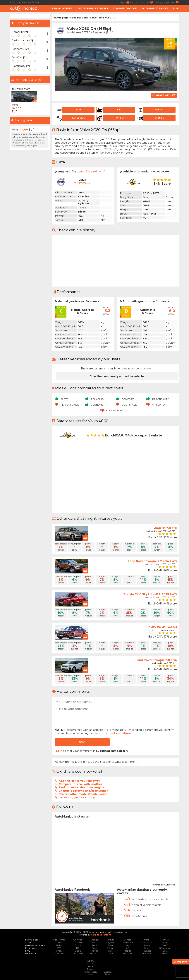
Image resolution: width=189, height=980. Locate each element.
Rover (165, 942)
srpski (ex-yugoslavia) (167, 2)
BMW (59, 945)
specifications (79, 18)
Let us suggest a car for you (79, 797)
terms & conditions (35, 945)
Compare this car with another (80, 784)
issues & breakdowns (90, 172)
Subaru (90, 961)
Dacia (78, 951)
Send (82, 742)
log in (59, 751)
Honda (94, 951)
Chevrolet (59, 954)
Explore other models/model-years (83, 794)
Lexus (128, 945)
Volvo (93, 18)
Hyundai (95, 954)
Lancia (128, 940)
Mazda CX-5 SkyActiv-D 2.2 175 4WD (150, 594)
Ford (94, 945)
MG (127, 948)
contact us (33, 2)
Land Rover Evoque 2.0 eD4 (156, 660)
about (12, 2)
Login (125, 2)
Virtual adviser (62, 8)
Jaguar (110, 942)
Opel (146, 948)
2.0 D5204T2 (82, 183)
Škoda (108, 975)
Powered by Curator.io (163, 884)
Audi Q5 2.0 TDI (165, 528)
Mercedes (128, 954)
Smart (165, 954)
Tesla (90, 966)
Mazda (127, 951)
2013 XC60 (105, 18)
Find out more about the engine (81, 787)
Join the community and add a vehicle (117, 376)
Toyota (90, 969)
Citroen (78, 942)
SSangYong (165, 948)
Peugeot (146, 951)
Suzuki (90, 963)
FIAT (94, 942)
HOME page (61, 18)
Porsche (146, 954)
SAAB (165, 945)
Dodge (94, 940)
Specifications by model (93, 8)
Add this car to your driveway (79, 781)
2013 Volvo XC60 (21, 89)
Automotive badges (155, 8)
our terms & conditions (115, 733)
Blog (176, 8)
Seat (165, 951)
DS (78, 948)
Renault (165, 940)
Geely (94, 948)
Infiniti (110, 940)
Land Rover (128, 942)
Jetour (110, 948)
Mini (146, 940)
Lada (110, 954)
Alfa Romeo (59, 940)
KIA (110, 951)
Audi (59, 942)
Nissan (146, 945)
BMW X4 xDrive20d (163, 627)
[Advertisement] (30, 207)
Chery (59, 951)
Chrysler (78, 940)
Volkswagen (90, 972)
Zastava (108, 972)
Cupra (78, 945)
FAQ (28, 951)
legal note (22, 2)
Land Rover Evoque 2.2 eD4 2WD (152, 561)
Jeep (110, 945)
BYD (59, 948)
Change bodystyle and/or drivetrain (84, 791)
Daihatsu (78, 954)
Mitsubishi (146, 942)
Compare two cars (125, 8)
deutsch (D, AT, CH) (142, 2)
